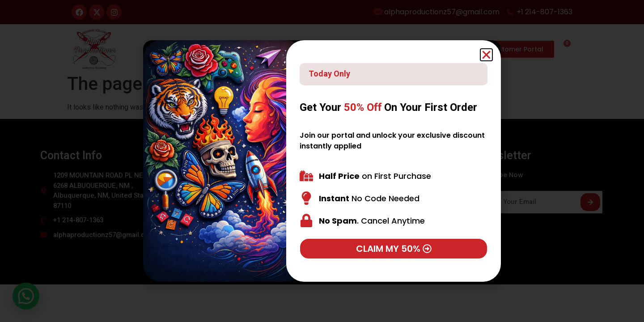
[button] (486, 55)
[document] (322, 161)
